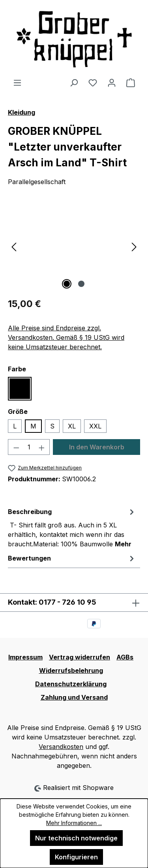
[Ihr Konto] (112, 82)
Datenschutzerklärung (71, 684)
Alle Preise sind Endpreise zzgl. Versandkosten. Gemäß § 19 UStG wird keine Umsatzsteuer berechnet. (66, 337)
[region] (74, 247)
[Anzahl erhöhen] (42, 447)
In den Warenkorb (97, 447)
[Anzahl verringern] (16, 447)
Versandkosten (61, 747)
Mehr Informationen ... (74, 823)
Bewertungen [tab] (72, 558)
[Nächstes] (134, 247)
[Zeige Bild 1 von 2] (67, 284)
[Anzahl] (29, 447)
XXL (95, 426)
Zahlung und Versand (74, 697)
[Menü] (17, 82)
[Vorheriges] (14, 247)
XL (72, 426)
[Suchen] (74, 82)
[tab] (72, 527)
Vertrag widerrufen (80, 657)
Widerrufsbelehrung (71, 671)
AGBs (125, 657)
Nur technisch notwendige (76, 838)
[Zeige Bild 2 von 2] (81, 284)
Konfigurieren (76, 857)
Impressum (25, 657)
